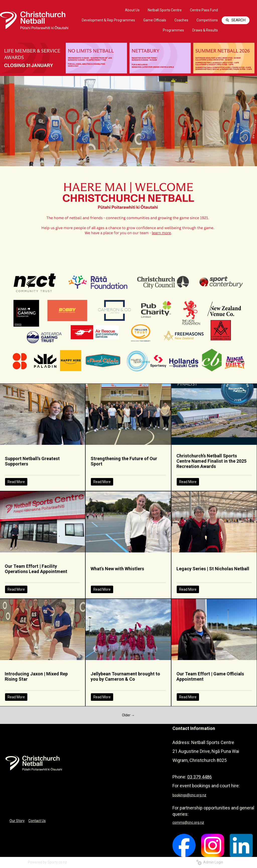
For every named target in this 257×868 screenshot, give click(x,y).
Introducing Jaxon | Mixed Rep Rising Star (36, 676)
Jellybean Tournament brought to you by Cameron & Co (125, 676)
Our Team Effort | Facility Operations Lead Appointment (36, 569)
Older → (128, 715)
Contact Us (37, 821)
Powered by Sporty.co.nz (47, 862)
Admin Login (210, 862)
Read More (16, 482)
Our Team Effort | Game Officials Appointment (210, 676)
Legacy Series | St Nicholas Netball (213, 569)
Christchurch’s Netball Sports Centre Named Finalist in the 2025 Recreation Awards (211, 461)
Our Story (17, 821)
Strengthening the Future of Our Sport (124, 461)
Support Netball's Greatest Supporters (32, 461)
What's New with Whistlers (117, 569)
